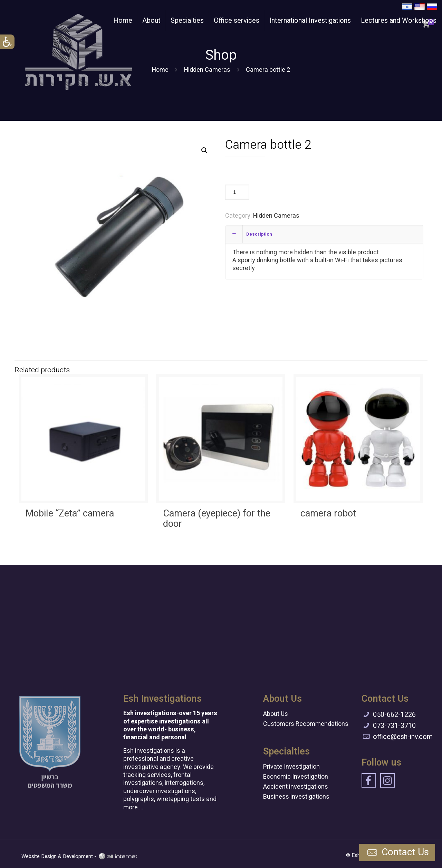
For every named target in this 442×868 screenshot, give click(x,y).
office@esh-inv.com (403, 737)
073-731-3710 (394, 726)
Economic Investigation (296, 777)
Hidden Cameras (207, 70)
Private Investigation (291, 767)
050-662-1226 (394, 715)
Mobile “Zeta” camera (70, 514)
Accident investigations (296, 787)
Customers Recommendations (306, 724)
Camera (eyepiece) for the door (217, 519)
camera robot (328, 514)
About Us (276, 714)
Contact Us (397, 853)
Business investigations (296, 797)
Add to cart (273, 192)
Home (160, 70)
